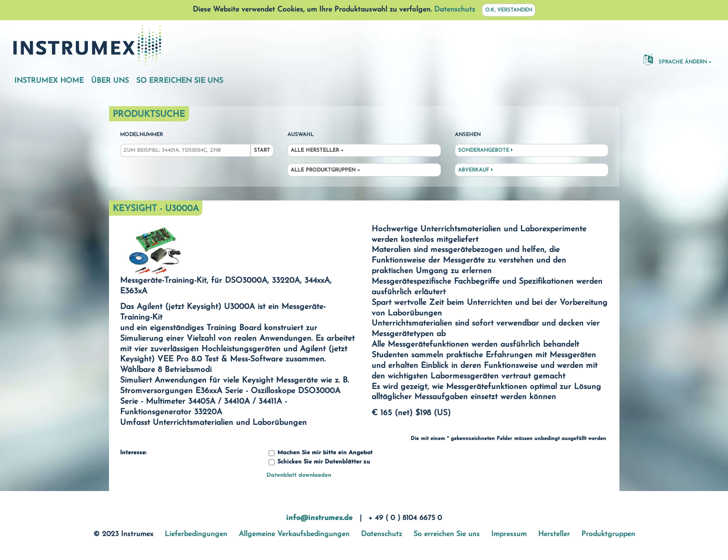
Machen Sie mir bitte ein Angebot (321, 453)
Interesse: (133, 453)
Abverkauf (476, 170)
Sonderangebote (485, 150)
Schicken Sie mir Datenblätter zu (319, 462)
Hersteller (554, 534)
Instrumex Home (49, 81)
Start (262, 151)
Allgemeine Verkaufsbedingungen (294, 534)
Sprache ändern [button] (675, 59)
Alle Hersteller (315, 151)
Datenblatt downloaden (299, 475)
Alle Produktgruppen (323, 170)
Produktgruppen (608, 534)
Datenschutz (455, 10)
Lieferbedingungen (196, 534)
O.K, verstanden (509, 10)
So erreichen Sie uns (180, 81)
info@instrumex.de (319, 518)
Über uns (110, 81)
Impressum (509, 534)
